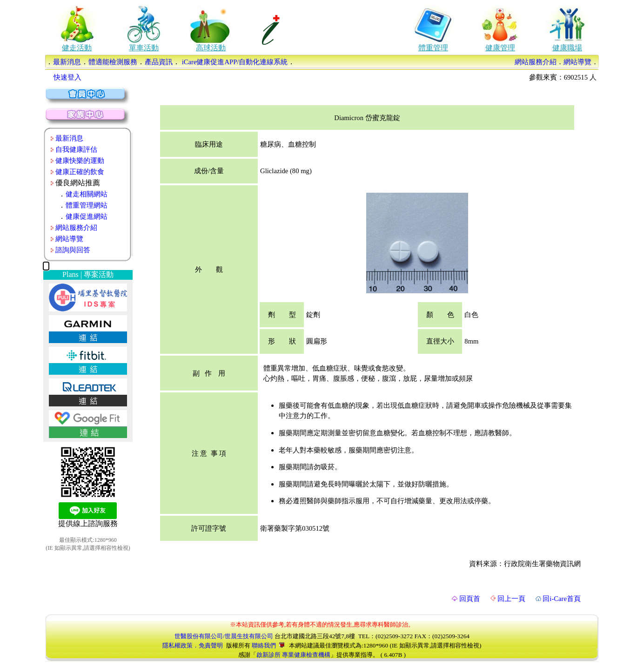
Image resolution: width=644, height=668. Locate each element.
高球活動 (211, 48)
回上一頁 (508, 599)
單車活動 (144, 48)
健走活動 (77, 48)
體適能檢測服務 (113, 62)
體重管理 (433, 48)
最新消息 (67, 62)
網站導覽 (577, 62)
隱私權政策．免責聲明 (193, 645)
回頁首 (466, 599)
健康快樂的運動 (80, 161)
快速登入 (67, 77)
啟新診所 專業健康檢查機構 (293, 655)
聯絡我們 (268, 645)
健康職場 (567, 48)
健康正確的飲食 (80, 172)
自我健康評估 (76, 149)
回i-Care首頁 (558, 599)
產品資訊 (159, 62)
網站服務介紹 (536, 62)
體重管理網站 (87, 205)
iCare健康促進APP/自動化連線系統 (234, 62)
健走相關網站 (87, 194)
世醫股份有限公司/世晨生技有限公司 (224, 636)
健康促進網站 (87, 216)
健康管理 (500, 48)
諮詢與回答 (73, 250)
